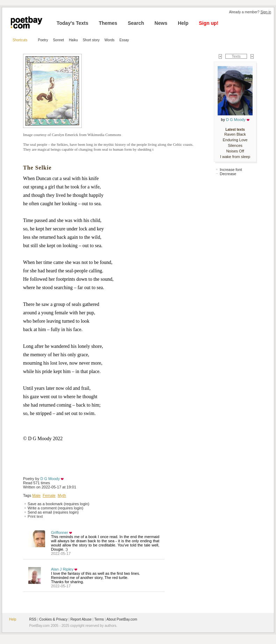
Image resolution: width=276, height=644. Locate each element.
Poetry (43, 40)
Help (183, 23)
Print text (35, 516)
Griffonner (60, 532)
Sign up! (209, 23)
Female (49, 495)
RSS (33, 619)
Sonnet (58, 40)
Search (136, 23)
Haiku (73, 40)
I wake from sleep (235, 157)
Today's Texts (72, 23)
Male (36, 495)
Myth (62, 495)
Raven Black (235, 134)
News (161, 23)
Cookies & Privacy (53, 619)
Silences (235, 145)
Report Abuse (81, 619)
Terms (99, 619)
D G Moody (50, 479)
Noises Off (235, 151)
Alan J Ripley (62, 569)
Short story (91, 40)
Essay (124, 40)
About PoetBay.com (122, 619)
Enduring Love (235, 140)
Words (110, 40)
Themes (108, 23)
